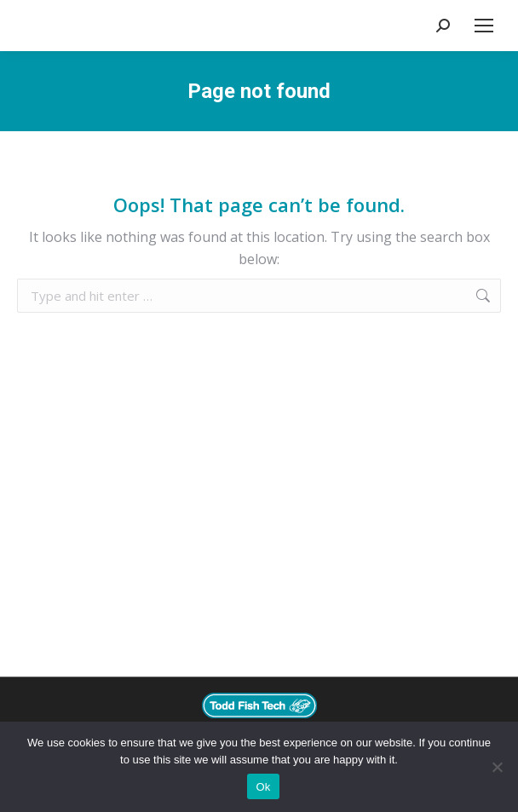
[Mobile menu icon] (484, 26)
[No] (497, 767)
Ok (263, 787)
